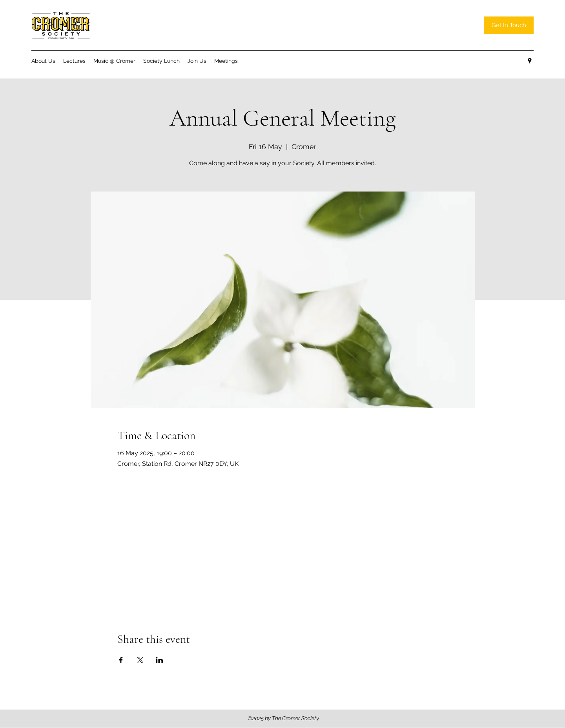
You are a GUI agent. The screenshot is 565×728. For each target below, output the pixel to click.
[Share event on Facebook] (121, 660)
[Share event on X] (140, 660)
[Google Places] (530, 61)
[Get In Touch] (509, 25)
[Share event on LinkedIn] (159, 660)
